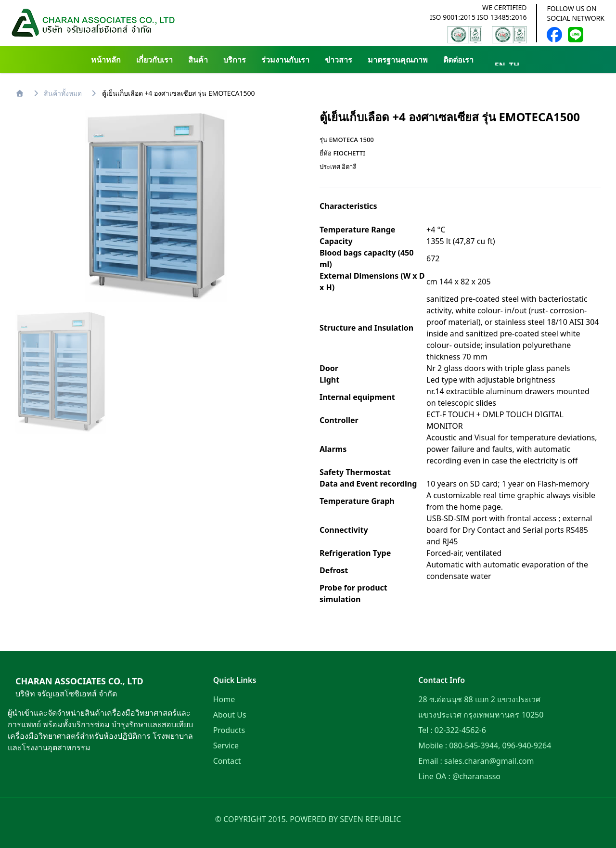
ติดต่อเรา (458, 60)
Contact (227, 761)
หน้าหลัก (106, 60)
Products (229, 730)
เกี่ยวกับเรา (154, 60)
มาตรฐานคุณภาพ (398, 60)
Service (226, 745)
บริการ (235, 60)
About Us (230, 715)
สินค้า (198, 60)
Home (224, 699)
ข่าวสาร (339, 60)
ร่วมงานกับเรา (285, 60)
